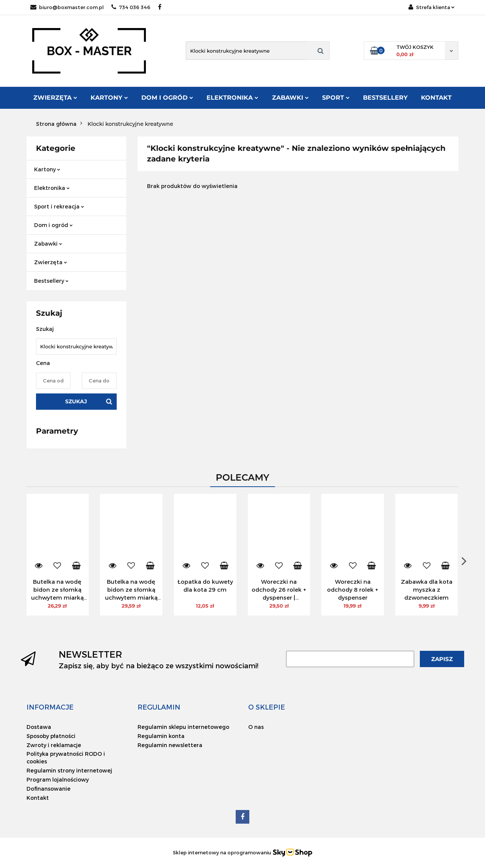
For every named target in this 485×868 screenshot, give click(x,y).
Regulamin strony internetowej (69, 770)
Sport (336, 98)
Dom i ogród (167, 98)
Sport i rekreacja (59, 206)
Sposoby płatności (51, 736)
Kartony (109, 98)
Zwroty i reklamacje (54, 745)
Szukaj (76, 401)
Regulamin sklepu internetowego (183, 727)
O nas (256, 727)
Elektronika (232, 98)
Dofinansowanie (48, 789)
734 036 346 (131, 7)
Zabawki (290, 98)
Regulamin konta (161, 736)
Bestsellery (385, 98)
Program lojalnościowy (58, 779)
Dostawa (39, 727)
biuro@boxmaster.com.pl (67, 7)
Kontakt (436, 98)
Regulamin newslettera (170, 745)
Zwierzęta (55, 98)
